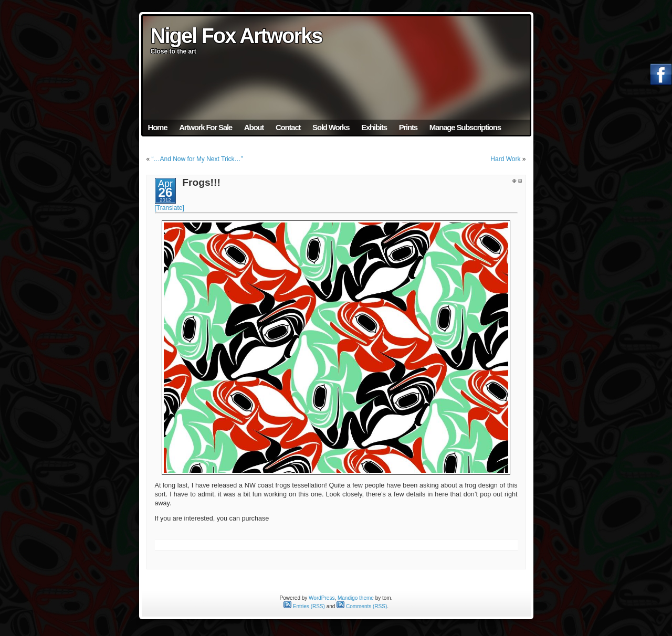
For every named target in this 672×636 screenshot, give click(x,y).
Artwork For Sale (206, 127)
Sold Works (331, 127)
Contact (288, 127)
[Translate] (170, 208)
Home (158, 127)
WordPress (322, 598)
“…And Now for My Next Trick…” (197, 159)
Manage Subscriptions (465, 127)
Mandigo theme (356, 598)
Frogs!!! (201, 182)
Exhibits (374, 127)
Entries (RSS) (304, 606)
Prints (408, 127)
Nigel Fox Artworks (237, 36)
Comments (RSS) (362, 606)
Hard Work (505, 159)
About (254, 127)
